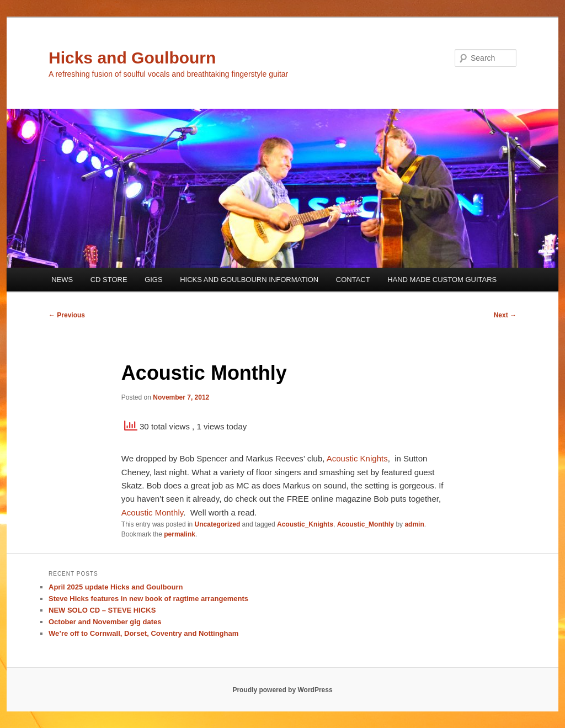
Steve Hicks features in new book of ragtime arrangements (148, 599)
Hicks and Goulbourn (132, 58)
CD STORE (109, 280)
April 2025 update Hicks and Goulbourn (116, 587)
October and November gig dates (105, 622)
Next (505, 315)
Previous (67, 315)
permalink (180, 534)
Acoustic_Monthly (366, 524)
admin (414, 524)
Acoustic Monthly (152, 512)
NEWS (62, 280)
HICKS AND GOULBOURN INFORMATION (249, 280)
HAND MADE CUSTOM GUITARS (442, 280)
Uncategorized (218, 524)
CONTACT (353, 280)
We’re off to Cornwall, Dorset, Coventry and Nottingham (143, 633)
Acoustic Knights (357, 458)
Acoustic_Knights (305, 524)
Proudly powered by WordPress (282, 690)
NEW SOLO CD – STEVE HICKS (102, 610)
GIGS (154, 280)
